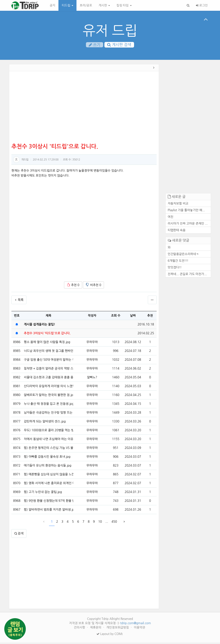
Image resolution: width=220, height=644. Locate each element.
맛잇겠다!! (175, 269)
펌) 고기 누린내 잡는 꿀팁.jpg (43, 493)
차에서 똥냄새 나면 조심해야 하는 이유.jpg (49, 441)
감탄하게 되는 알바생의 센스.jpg (45, 423)
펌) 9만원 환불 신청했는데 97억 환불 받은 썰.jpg (49, 502)
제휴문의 (96, 629)
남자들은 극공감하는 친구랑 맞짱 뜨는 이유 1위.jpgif (49, 414)
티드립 (67, 5)
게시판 (104, 5)
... (107, 523)
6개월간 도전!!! (178, 262)
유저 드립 (110, 31)
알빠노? (92, 379)
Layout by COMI (109, 635)
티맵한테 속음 (177, 232)
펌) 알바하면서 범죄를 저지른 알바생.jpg (49, 511)
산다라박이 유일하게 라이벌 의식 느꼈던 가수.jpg (49, 388)
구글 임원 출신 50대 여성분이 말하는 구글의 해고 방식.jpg (49, 361)
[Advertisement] (84, 109)
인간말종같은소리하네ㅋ (183, 256)
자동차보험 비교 (178, 205)
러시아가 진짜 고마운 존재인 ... (188, 225)
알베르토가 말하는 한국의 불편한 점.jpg (49, 396)
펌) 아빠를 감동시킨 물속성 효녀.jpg (47, 458)
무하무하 (92, 344)
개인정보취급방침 (118, 629)
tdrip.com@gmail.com (135, 625)
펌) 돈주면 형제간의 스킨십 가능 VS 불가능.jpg (49, 449)
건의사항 (80, 629)
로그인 (202, 5)
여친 (171, 219)
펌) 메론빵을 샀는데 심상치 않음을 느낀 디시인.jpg (49, 476)
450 (114, 523)
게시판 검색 (119, 45)
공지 (52, 5)
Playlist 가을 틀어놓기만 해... (186, 212)
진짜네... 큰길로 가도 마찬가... (187, 276)
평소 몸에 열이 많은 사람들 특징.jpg (47, 344)
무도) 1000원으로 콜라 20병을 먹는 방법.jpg (49, 432)
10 (100, 523)
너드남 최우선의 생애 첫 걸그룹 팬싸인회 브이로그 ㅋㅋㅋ (49, 352)
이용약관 (140, 629)
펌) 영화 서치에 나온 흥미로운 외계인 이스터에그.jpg (49, 485)
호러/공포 (86, 5)
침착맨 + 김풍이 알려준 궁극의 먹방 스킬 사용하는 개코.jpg (49, 370)
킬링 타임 (124, 5)
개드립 (25, 161)
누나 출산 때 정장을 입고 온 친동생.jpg (49, 405)
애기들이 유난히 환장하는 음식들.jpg (48, 467)
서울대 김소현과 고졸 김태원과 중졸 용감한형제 (49, 379)
